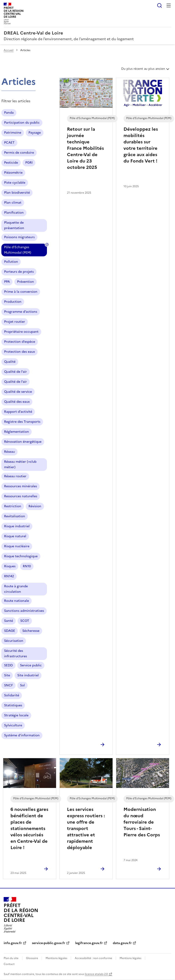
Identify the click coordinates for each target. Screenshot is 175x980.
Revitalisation (15, 516)
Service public (31, 665)
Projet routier (15, 322)
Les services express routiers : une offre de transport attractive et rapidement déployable (86, 828)
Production (13, 302)
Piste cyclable (15, 183)
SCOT (25, 621)
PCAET (9, 143)
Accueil (9, 50)
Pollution (11, 262)
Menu (169, 5)
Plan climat (13, 203)
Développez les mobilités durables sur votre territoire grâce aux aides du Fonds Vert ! (141, 145)
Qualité (10, 362)
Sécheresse (31, 631)
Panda (9, 113)
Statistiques (13, 705)
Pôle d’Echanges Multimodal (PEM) (18, 251)
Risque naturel (15, 536)
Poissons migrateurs (19, 237)
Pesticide (11, 163)
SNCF (8, 685)
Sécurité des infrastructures (15, 654)
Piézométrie (13, 173)
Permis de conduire (19, 153)
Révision (35, 506)
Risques (10, 566)
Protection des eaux (19, 352)
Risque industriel (17, 526)
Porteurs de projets (19, 272)
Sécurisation (14, 641)
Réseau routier (15, 476)
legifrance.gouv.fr (89, 943)
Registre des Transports (22, 422)
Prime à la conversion (21, 292)
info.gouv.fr (13, 943)
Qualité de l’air (15, 372)
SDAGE (10, 631)
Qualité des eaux (17, 402)
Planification (14, 213)
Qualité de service (18, 392)
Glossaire (32, 958)
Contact (9, 964)
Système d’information (22, 735)
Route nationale (17, 601)
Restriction (13, 506)
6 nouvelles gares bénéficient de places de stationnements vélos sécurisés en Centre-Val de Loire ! (29, 828)
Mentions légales (56, 958)
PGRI (29, 163)
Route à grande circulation (16, 589)
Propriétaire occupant (21, 332)
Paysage (35, 133)
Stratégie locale (16, 715)
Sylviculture (13, 725)
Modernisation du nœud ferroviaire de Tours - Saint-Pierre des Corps (142, 822)
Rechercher (160, 5)
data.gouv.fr (122, 943)
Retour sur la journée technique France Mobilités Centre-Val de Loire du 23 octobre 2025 (85, 148)
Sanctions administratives (24, 611)
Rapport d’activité (18, 412)
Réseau (9, 452)
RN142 (9, 576)
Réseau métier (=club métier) (20, 464)
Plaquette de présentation (14, 225)
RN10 (27, 566)
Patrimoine (13, 133)
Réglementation (17, 432)
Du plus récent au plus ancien (146, 70)
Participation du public (22, 123)
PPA (7, 282)
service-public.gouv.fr (49, 943)
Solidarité (12, 695)
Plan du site (11, 958)
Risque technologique (21, 556)
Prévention (26, 282)
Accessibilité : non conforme (93, 958)
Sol (22, 685)
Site (7, 675)
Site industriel (28, 675)
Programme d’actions (21, 312)
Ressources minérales (21, 486)
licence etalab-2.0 (96, 974)
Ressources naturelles (21, 496)
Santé (9, 621)
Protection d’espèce (20, 342)
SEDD (8, 665)
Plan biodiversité (17, 193)
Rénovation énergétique (23, 442)
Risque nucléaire (17, 546)
